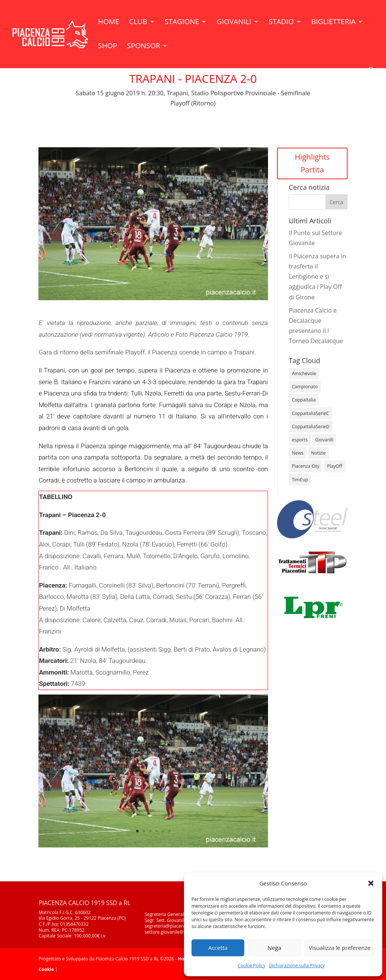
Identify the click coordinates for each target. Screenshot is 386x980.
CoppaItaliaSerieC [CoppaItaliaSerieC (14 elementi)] (310, 413)
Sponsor (144, 47)
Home (109, 23)
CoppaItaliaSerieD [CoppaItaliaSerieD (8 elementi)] (311, 427)
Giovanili (234, 23)
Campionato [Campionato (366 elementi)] (305, 387)
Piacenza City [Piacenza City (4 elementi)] (306, 466)
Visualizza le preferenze (340, 948)
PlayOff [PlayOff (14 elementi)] (334, 466)
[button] (371, 883)
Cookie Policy (251, 965)
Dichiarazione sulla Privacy (297, 965)
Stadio (281, 23)
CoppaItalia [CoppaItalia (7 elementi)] (304, 400)
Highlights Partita (312, 163)
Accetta (218, 948)
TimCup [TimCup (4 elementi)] (300, 480)
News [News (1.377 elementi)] (298, 453)
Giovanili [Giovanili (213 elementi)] (324, 440)
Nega (274, 948)
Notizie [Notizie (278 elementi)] (318, 453)
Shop (108, 47)
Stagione (182, 23)
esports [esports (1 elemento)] (300, 440)
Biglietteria (334, 23)
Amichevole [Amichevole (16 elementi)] (304, 373)
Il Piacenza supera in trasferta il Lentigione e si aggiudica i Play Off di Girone (317, 277)
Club (138, 23)
